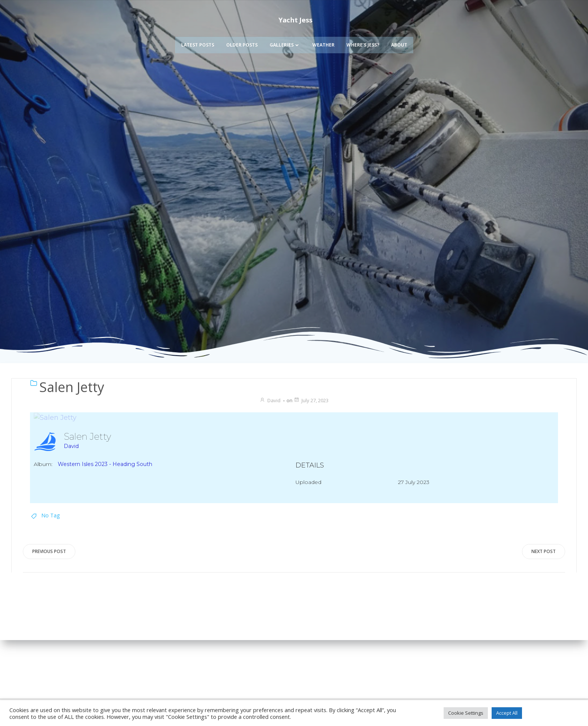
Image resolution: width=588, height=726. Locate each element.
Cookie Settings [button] (466, 713)
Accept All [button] (507, 713)
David (270, 400)
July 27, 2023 (311, 400)
